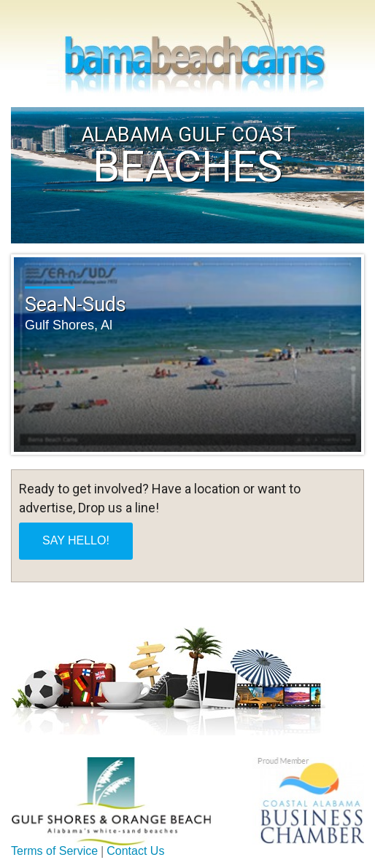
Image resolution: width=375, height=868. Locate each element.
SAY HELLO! (76, 540)
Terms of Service (54, 851)
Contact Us (135, 851)
